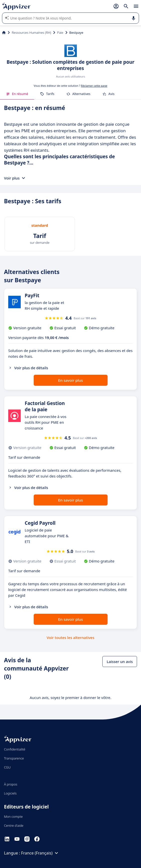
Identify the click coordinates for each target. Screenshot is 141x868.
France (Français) (40, 853)
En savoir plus (70, 380)
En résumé (17, 94)
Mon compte (13, 816)
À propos (11, 784)
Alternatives (78, 94)
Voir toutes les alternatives (70, 637)
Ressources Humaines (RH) (31, 32)
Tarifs (47, 94)
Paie (60, 32)
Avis (108, 94)
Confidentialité (15, 749)
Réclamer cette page (94, 86)
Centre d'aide (14, 825)
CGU (7, 767)
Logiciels (10, 793)
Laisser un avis (120, 661)
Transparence (14, 758)
